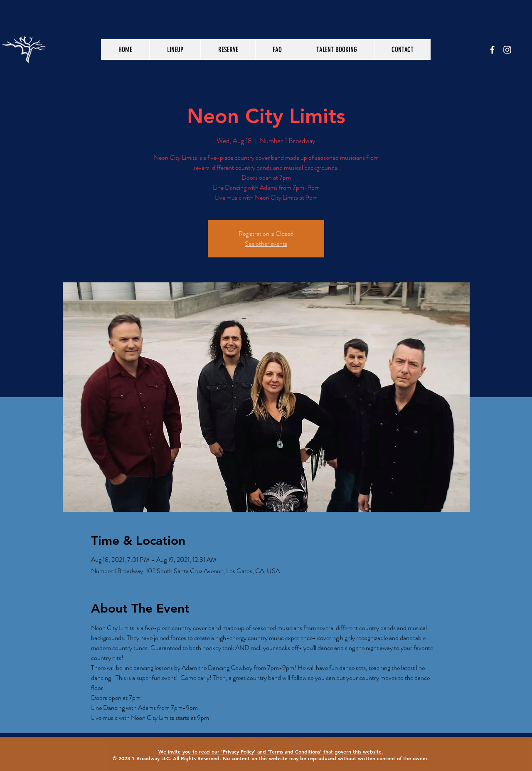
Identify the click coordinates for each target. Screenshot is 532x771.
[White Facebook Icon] (492, 50)
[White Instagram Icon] (507, 50)
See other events (266, 243)
